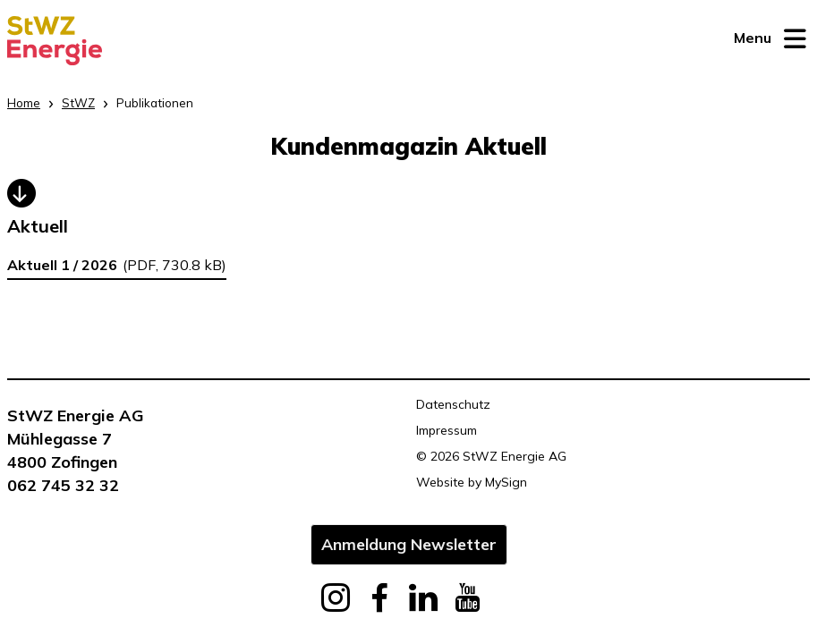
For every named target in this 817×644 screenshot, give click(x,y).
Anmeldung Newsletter (409, 544)
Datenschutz (453, 404)
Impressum (447, 430)
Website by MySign (472, 482)
